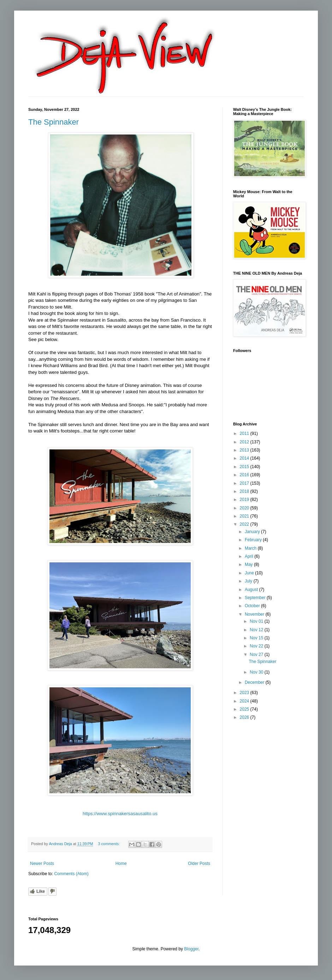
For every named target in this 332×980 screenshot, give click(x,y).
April (250, 556)
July (249, 581)
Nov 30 (257, 672)
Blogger (191, 949)
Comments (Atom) (71, 874)
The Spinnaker (54, 122)
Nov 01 (257, 621)
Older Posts (199, 864)
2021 (245, 516)
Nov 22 (257, 646)
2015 (245, 467)
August (252, 590)
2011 (245, 434)
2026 (245, 717)
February (254, 540)
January (253, 532)
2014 (245, 458)
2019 (245, 500)
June (250, 573)
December (255, 682)
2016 (245, 475)
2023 (245, 693)
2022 (245, 524)
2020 (245, 508)
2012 (245, 442)
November (255, 614)
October (253, 606)
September (256, 598)
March (251, 548)
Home (121, 864)
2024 (245, 701)
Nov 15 (257, 638)
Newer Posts (42, 864)
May (249, 564)
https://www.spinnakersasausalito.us (120, 814)
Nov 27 (257, 655)
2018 (245, 491)
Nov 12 (257, 630)
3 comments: (109, 844)
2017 (245, 483)
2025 (245, 709)
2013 (245, 450)
